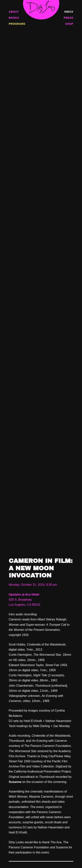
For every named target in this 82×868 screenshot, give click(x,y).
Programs (17, 24)
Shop (69, 24)
